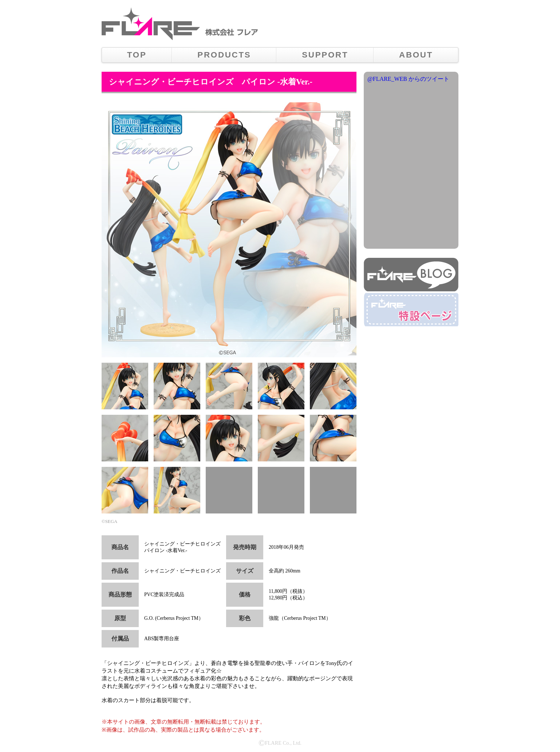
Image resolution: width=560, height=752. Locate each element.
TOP (137, 55)
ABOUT (416, 55)
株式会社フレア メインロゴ (151, 24)
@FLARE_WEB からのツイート (408, 79)
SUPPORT (325, 55)
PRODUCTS (224, 55)
